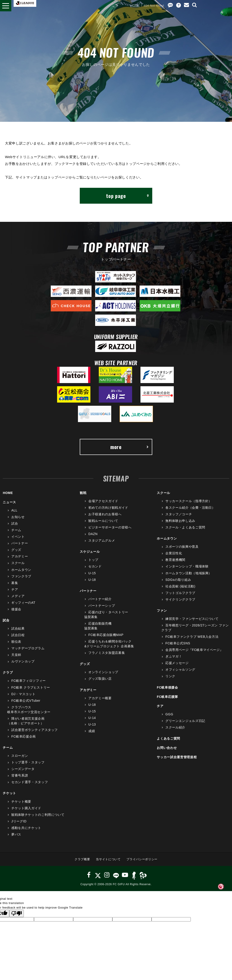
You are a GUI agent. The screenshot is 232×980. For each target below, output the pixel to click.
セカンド (95, 566)
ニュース (9, 502)
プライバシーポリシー (142, 859)
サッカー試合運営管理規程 (177, 757)
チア (15, 589)
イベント (18, 537)
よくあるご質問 (168, 738)
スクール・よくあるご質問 (185, 527)
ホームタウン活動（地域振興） (189, 573)
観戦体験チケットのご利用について (38, 815)
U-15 (92, 573)
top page (127, 196)
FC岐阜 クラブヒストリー (31, 687)
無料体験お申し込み (180, 521)
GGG (169, 714)
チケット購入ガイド (26, 808)
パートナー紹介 (100, 599)
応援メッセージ (177, 663)
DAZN (93, 534)
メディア (18, 596)
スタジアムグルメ (102, 540)
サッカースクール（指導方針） (189, 501)
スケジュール (90, 552)
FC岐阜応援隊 (167, 697)
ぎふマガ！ (174, 656)
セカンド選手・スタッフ (30, 782)
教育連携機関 (175, 560)
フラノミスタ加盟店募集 (107, 653)
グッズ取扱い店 (100, 679)
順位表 (16, 642)
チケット (9, 793)
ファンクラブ (21, 576)
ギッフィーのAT (23, 603)
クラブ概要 (82, 859)
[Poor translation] (17, 913)
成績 (92, 731)
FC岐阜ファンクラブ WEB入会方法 (192, 637)
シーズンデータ (23, 769)
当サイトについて (108, 859)
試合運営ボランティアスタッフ (35, 730)
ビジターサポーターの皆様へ (110, 527)
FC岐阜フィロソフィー (29, 681)
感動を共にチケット (26, 828)
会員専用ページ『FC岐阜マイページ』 (194, 650)
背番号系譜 (20, 775)
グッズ (16, 550)
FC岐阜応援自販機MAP (106, 635)
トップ (93, 560)
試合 (15, 523)
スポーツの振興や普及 (182, 547)
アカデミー (20, 556)
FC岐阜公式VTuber (26, 701)
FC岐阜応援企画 (24, 736)
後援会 (16, 609)
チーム (16, 530)
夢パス (16, 834)
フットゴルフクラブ (180, 593)
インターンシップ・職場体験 (187, 566)
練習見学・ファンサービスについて (192, 619)
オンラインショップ (103, 672)
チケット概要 (21, 802)
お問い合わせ (167, 748)
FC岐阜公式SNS (178, 643)
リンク (170, 676)
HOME (135, 6)
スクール (18, 563)
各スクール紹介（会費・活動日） (190, 508)
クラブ (8, 672)
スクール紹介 (175, 727)
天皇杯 (16, 655)
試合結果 (18, 628)
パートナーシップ (102, 606)
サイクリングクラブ (180, 599)
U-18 (92, 580)
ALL (14, 510)
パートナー (20, 543)
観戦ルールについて (103, 521)
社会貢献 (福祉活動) (180, 586)
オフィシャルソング (180, 670)
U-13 (92, 724)
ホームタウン (21, 570)
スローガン (20, 756)
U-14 (92, 718)
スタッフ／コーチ (179, 514)
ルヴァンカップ (23, 661)
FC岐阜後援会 (167, 687)
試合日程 (18, 635)
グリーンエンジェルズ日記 (185, 721)
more (130, 447)
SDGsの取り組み (178, 580)
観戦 (83, 493)
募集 (15, 583)
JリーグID (19, 821)
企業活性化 (174, 553)
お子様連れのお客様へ (105, 514)
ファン (162, 611)
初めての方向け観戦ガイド (108, 508)
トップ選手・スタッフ (28, 762)
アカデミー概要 (100, 698)
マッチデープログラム (28, 648)
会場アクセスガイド (103, 501)
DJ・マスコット (23, 694)
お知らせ (18, 517)
